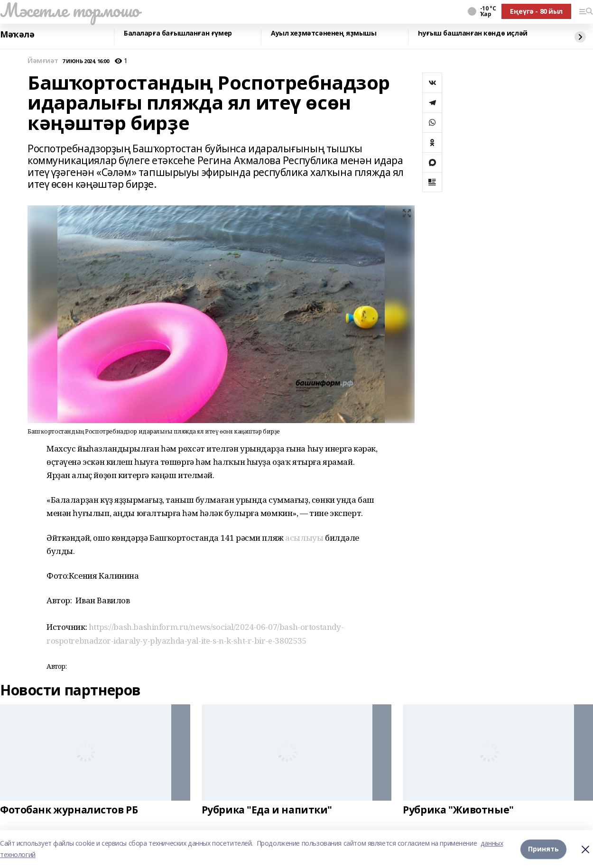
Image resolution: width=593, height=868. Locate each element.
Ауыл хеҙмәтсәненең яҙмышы (324, 33)
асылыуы (304, 538)
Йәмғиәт (43, 61)
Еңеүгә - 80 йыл (536, 11)
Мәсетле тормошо (70, 10)
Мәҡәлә (17, 35)
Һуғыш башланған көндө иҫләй (473, 33)
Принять (543, 849)
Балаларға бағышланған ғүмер (178, 33)
